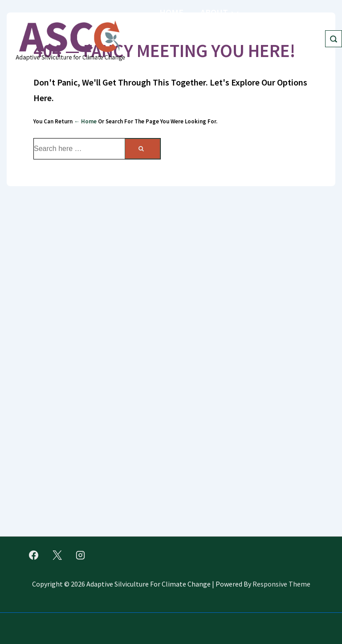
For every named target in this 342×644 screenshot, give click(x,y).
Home (171, 12)
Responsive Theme (281, 584)
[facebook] (34, 555)
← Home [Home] (85, 121)
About (221, 12)
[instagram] (81, 555)
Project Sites (196, 38)
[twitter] (57, 555)
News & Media (195, 63)
